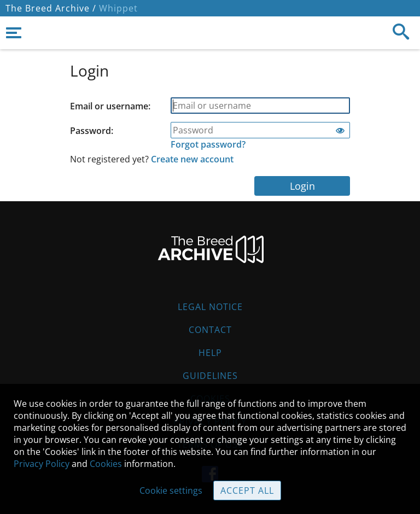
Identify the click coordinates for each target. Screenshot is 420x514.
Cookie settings (171, 490)
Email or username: (110, 106)
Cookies (106, 464)
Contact (210, 330)
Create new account (192, 159)
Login (302, 186)
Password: (92, 131)
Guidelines (210, 376)
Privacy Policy (42, 464)
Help (210, 353)
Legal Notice (210, 307)
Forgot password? (208, 144)
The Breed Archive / (51, 8)
